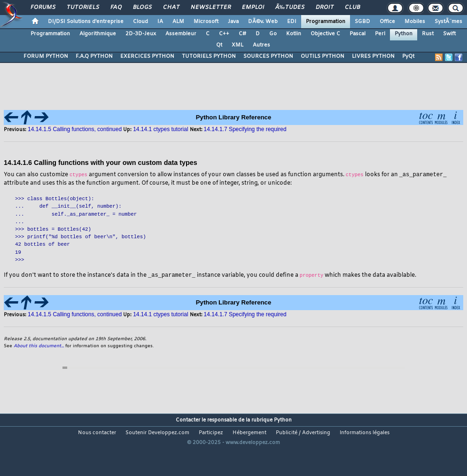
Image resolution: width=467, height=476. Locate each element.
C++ (224, 34)
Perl (380, 34)
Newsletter (211, 8)
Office (387, 22)
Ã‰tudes (290, 8)
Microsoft (206, 22)
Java (233, 22)
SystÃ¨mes (448, 22)
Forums (43, 8)
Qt (219, 45)
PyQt (408, 56)
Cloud (140, 22)
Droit (325, 8)
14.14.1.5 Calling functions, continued (75, 129)
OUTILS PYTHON (323, 56)
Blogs (142, 8)
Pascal (358, 34)
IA (160, 22)
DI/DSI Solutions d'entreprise (86, 22)
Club (352, 8)
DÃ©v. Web (263, 22)
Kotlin (294, 34)
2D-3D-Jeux (141, 34)
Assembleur (181, 34)
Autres (261, 45)
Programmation (326, 22)
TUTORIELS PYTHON (209, 56)
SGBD (362, 22)
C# (242, 34)
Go (273, 34)
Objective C (325, 34)
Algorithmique (98, 34)
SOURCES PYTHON (268, 56)
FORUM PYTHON (46, 56)
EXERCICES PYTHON (147, 56)
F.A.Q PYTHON (94, 56)
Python (404, 34)
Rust (428, 34)
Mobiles (415, 22)
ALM (178, 22)
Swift (449, 34)
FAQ (116, 8)
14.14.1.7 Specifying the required (245, 129)
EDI (292, 22)
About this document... (39, 347)
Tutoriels (83, 8)
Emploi (253, 8)
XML (237, 45)
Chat (171, 8)
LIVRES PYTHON (373, 56)
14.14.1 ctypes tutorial (160, 129)
